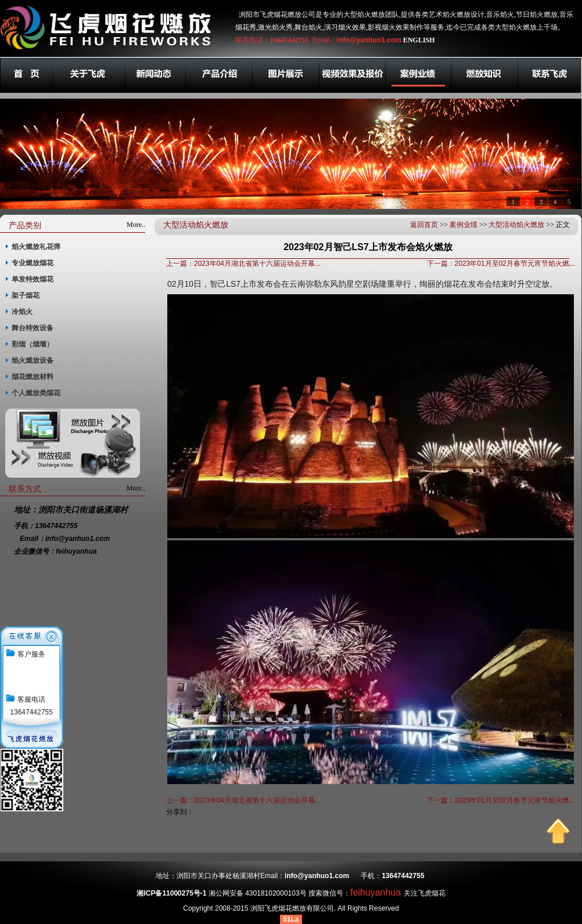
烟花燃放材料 (33, 377)
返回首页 (424, 225)
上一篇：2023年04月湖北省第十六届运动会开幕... (243, 264)
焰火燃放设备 (33, 360)
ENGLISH (419, 40)
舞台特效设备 (33, 328)
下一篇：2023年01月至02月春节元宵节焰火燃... (501, 264)
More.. (136, 225)
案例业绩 (464, 225)
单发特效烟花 (33, 279)
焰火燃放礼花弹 (36, 247)
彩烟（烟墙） (33, 344)
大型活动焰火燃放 (516, 225)
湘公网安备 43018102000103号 (258, 893)
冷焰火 (22, 312)
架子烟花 (26, 295)
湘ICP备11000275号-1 (171, 893)
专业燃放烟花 (33, 263)
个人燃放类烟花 (36, 393)
